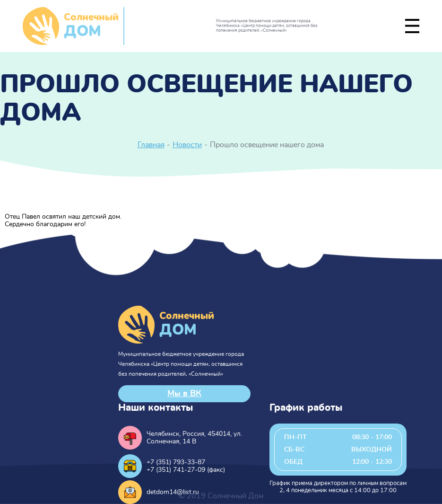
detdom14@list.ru (173, 492)
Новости (187, 145)
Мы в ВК (184, 394)
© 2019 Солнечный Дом (221, 496)
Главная (151, 145)
